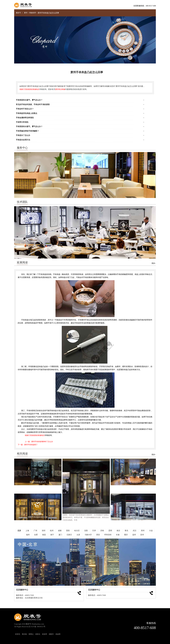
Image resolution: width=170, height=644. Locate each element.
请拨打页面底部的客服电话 (29, 89)
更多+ (154, 263)
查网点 (31, 634)
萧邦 (26, 13)
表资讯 (18, 634)
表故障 (58, 634)
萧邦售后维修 (60, 89)
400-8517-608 (145, 628)
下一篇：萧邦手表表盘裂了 (28, 445)
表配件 (51, 634)
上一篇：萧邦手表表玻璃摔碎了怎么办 (39, 442)
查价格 (24, 634)
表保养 (45, 634)
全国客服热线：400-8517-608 (145, 6)
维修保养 (33, 13)
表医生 (38, 634)
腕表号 (18, 13)
